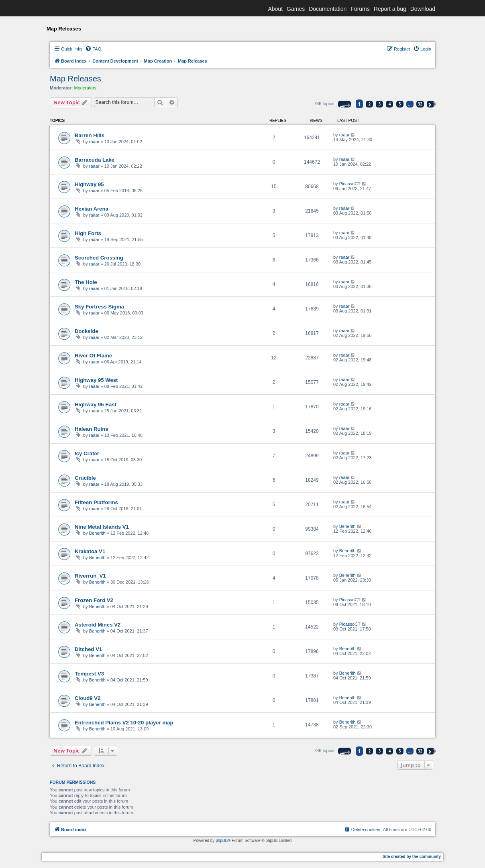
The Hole (86, 282)
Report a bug (390, 9)
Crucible (85, 478)
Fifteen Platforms (96, 502)
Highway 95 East (96, 405)
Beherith (97, 533)
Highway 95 (89, 184)
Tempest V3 (89, 674)
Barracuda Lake (95, 160)
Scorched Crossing (99, 258)
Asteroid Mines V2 (98, 625)
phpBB (222, 841)
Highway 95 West (96, 380)
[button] (344, 104)
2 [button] (370, 104)
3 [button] (380, 104)
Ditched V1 (88, 649)
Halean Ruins (92, 429)
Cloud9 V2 (88, 698)
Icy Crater (87, 453)
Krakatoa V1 (90, 551)
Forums (360, 9)
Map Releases (75, 79)
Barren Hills (90, 135)
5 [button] (400, 104)
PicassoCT (350, 184)
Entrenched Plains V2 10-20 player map (124, 723)
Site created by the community (412, 857)
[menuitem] (93, 49)
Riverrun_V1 (90, 576)
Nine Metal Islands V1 (102, 527)
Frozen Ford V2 (94, 600)
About (275, 9)
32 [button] (420, 104)
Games (296, 9)
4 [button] (390, 104)
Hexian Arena (92, 209)
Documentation (328, 9)
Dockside (87, 331)
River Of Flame (93, 356)
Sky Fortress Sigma (99, 307)
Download (423, 9)
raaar (94, 142)
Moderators (86, 88)
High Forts (88, 233)
